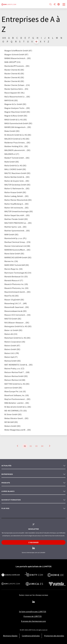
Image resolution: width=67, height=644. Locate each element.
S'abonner (33, 542)
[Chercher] (50, 4)
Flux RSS (5, 508)
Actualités (6, 466)
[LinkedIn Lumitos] (33, 602)
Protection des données (54, 636)
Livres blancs (8, 491)
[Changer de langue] (59, 4)
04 (42, 446)
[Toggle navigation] (64, 5)
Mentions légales (10, 636)
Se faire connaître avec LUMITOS (33, 612)
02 (31, 446)
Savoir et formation (11, 500)
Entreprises (7, 474)
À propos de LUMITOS (33, 616)
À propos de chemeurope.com (33, 621)
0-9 (4, 38)
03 (36, 446)
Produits (6, 483)
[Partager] (55, 4)
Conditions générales (31, 636)
